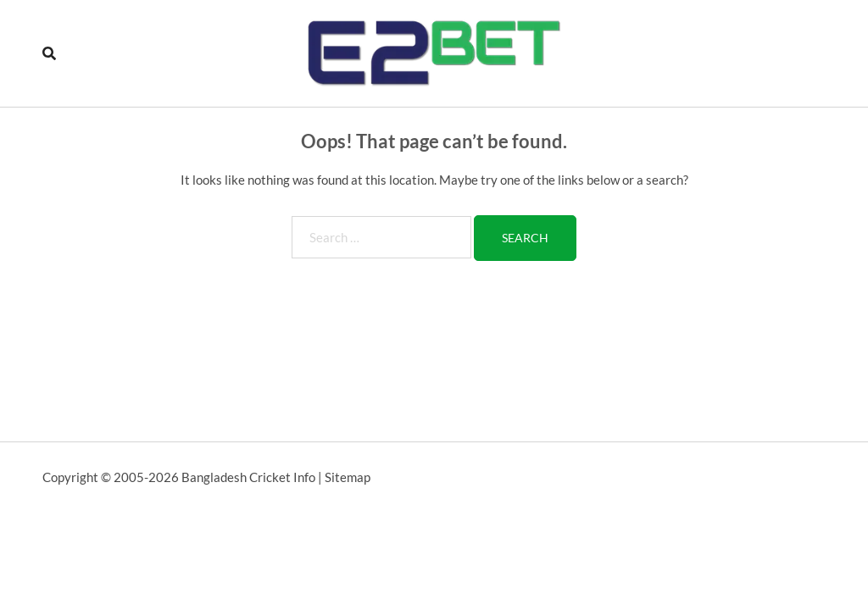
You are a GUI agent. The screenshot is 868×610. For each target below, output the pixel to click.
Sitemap (348, 477)
